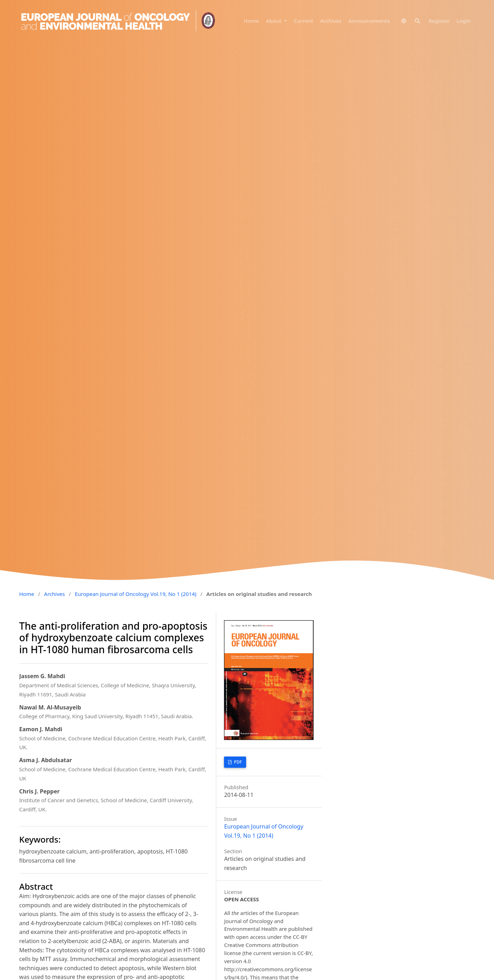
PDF (237, 762)
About (274, 21)
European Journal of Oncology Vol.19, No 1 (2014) (136, 594)
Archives (331, 21)
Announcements (369, 21)
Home (251, 21)
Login (464, 21)
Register (439, 21)
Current (304, 21)
